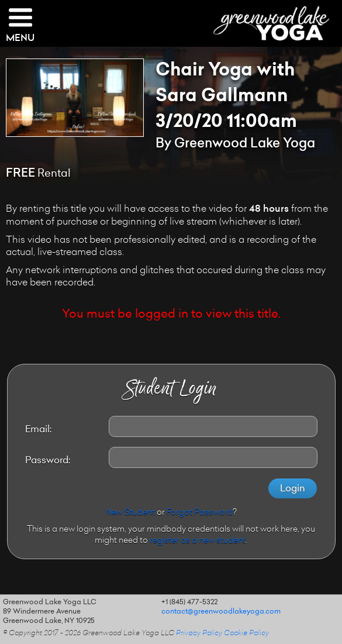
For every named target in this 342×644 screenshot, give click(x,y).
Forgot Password (200, 513)
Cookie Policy (246, 633)
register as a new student (198, 541)
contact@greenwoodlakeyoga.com (221, 612)
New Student (130, 513)
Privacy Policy (199, 633)
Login (293, 489)
